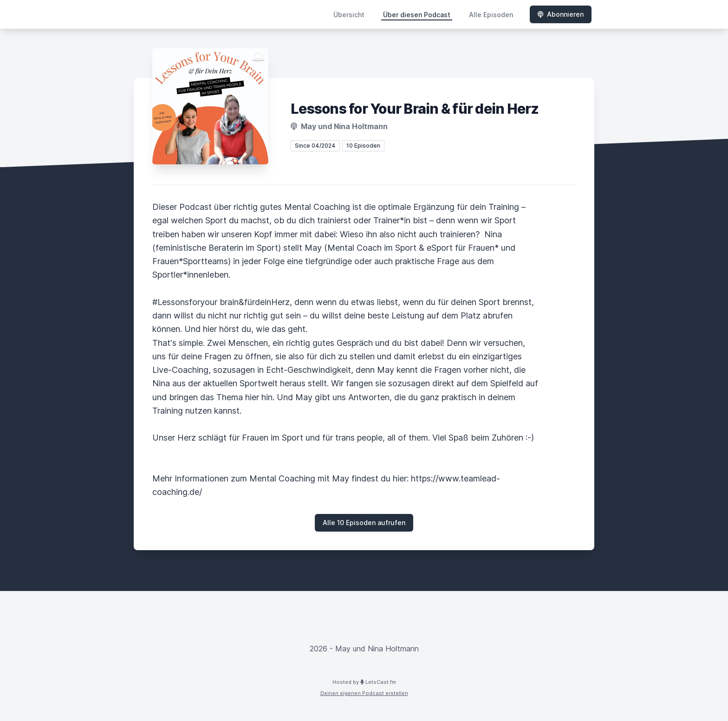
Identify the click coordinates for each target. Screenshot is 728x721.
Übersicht (349, 15)
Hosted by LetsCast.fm (364, 682)
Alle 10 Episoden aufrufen (364, 523)
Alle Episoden (491, 15)
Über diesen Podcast (417, 15)
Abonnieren (561, 14)
